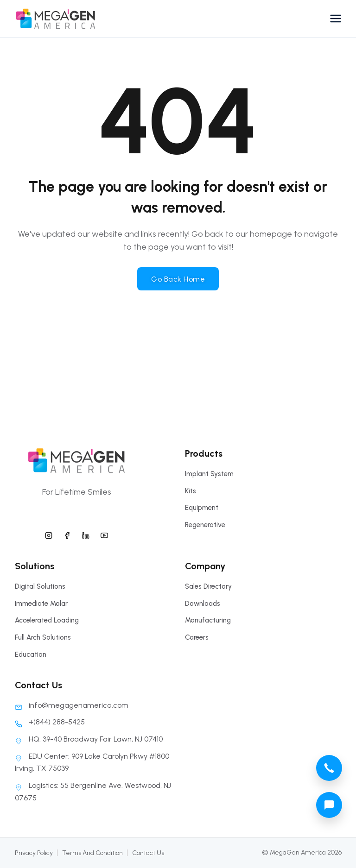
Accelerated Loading (47, 620)
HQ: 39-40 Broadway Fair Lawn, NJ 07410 (89, 739)
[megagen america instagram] (49, 534)
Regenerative (205, 525)
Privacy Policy (34, 853)
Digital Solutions (40, 586)
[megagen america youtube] (104, 534)
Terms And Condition (92, 853)
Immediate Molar (41, 604)
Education (31, 654)
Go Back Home (178, 279)
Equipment (202, 508)
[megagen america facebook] (67, 534)
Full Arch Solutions (43, 637)
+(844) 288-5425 (50, 722)
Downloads (203, 604)
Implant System (209, 474)
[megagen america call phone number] (329, 768)
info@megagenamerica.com (72, 705)
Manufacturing (208, 620)
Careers (197, 637)
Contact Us (148, 853)
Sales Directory (208, 586)
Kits (191, 491)
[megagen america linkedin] (86, 534)
